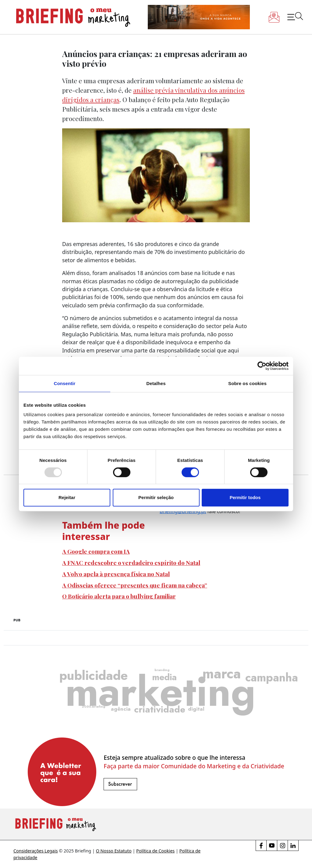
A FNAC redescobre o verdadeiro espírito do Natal (131, 563)
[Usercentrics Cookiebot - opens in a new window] (262, 366)
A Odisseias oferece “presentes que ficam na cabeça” (135, 585)
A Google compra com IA (96, 551)
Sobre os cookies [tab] (247, 383)
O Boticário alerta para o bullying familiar (119, 596)
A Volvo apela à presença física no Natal (116, 574)
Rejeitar (67, 497)
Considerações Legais (36, 851)
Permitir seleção (156, 497)
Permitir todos (245, 497)
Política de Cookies (155, 851)
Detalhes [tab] (156, 383)
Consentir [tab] (65, 383)
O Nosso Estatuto (114, 851)
